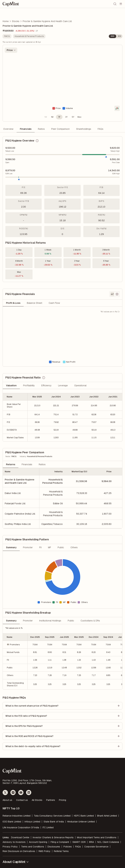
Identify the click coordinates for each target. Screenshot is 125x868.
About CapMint (16, 862)
